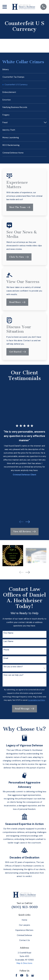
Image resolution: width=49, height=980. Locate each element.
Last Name (8, 641)
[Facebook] (16, 975)
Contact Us (24, 940)
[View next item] (28, 522)
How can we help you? (13, 675)
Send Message (24, 709)
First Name (8, 633)
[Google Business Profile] (33, 975)
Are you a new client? (13, 667)
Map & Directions (24, 963)
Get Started (18, 352)
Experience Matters (24, 930)
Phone (6, 650)
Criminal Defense (24, 935)
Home (24, 920)
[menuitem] (24, 70)
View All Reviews (24, 532)
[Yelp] (27, 975)
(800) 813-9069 (24, 907)
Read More (17, 302)
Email (6, 658)
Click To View (19, 257)
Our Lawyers (24, 925)
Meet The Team (20, 207)
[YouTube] (22, 975)
